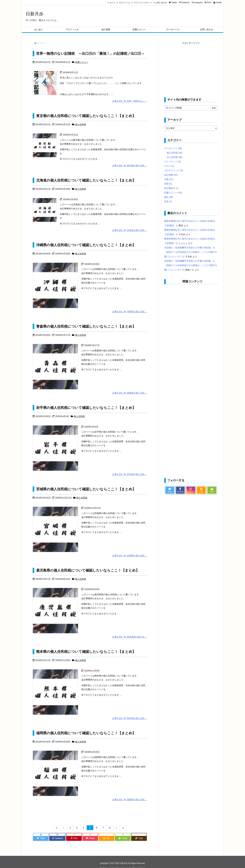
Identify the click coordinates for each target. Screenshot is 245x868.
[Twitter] (41, 838)
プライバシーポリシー (143, 3)
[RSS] (106, 838)
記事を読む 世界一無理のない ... (130, 101)
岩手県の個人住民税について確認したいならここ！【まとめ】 (86, 408)
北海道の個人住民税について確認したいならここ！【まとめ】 (86, 180)
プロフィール (124, 3)
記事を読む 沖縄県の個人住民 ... (130, 312)
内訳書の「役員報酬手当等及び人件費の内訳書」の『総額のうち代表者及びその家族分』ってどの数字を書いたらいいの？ (191, 252)
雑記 (169, 197)
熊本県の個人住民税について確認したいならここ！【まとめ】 (86, 652)
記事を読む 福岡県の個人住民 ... (130, 800)
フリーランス (172, 162)
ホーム (112, 3)
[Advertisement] (191, 68)
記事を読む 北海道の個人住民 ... (130, 230)
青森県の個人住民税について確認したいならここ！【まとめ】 (86, 326)
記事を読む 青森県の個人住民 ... (130, 393)
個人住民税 (81, 124)
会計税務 (171, 175)
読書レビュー (82, 62)
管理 (168, 184)
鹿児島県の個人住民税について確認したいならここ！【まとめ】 (88, 570)
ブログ (169, 166)
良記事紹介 (171, 188)
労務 (169, 179)
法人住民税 (175, 157)
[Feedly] (123, 838)
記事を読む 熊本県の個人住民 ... (130, 718)
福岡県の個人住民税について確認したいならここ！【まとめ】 (86, 733)
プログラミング (174, 170)
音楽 (168, 201)
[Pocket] (90, 838)
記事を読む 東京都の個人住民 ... (130, 166)
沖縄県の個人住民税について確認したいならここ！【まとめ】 (86, 245)
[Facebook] (57, 838)
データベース (173, 148)
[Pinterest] (74, 838)
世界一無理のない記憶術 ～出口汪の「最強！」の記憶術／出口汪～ (90, 54)
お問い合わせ (161, 3)
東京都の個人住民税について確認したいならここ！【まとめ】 (86, 116)
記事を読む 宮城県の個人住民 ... (130, 556)
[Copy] (139, 838)
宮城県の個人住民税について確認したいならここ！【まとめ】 (86, 489)
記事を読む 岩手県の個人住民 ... (130, 474)
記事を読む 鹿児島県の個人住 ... (130, 637)
